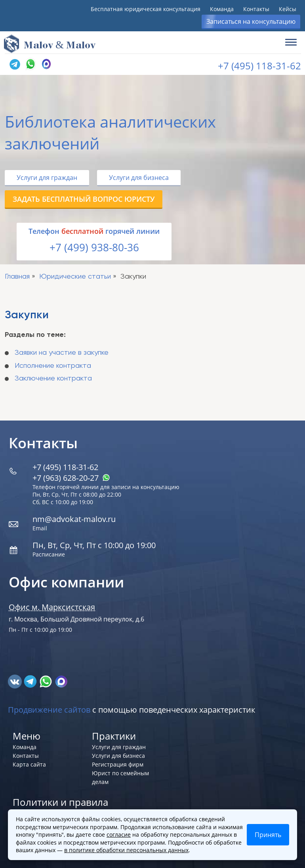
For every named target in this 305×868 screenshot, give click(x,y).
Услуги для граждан (47, 178)
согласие (119, 835)
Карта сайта (29, 764)
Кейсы (288, 9)
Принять (268, 835)
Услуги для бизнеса (139, 178)
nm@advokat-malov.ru (74, 519)
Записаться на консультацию (251, 21)
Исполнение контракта (53, 366)
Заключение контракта (53, 379)
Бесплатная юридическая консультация (146, 9)
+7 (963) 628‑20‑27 (71, 478)
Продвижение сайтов (49, 710)
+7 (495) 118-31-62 (259, 66)
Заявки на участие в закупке (62, 353)
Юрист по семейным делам (120, 777)
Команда (222, 9)
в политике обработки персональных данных (126, 850)
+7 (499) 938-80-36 (94, 247)
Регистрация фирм (118, 764)
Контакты (256, 9)
